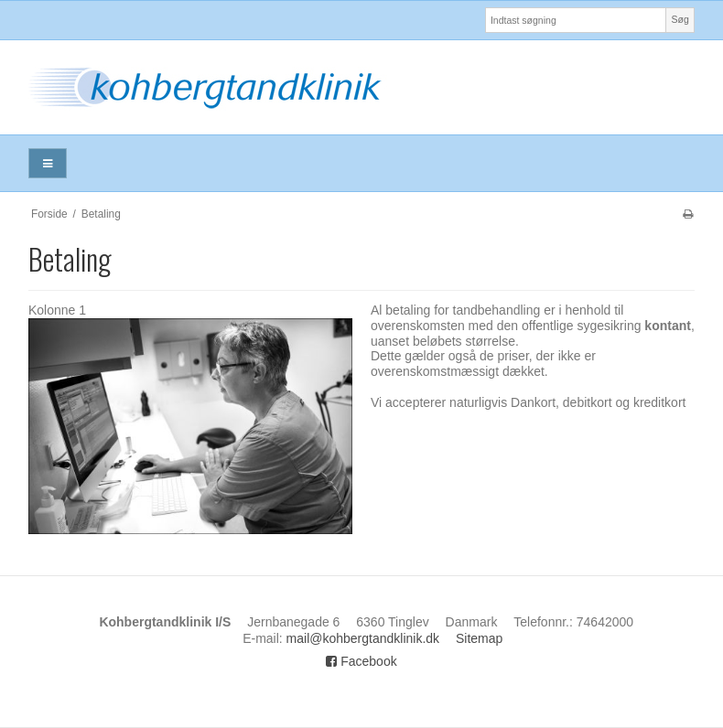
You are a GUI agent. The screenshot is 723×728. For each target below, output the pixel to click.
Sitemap (479, 638)
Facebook (361, 661)
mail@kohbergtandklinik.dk (363, 638)
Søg (680, 19)
